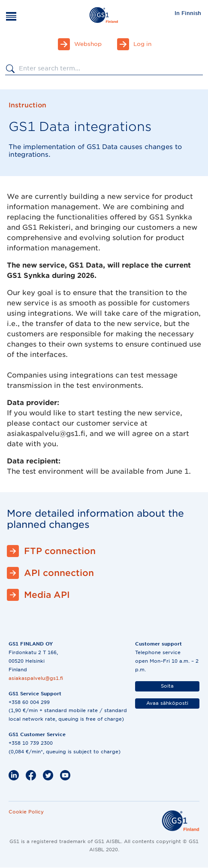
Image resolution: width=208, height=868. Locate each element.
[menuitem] (188, 13)
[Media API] (104, 595)
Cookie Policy (26, 812)
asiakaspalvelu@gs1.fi (36, 678)
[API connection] (104, 573)
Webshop (88, 44)
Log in (142, 44)
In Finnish (188, 13)
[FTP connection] (104, 551)
